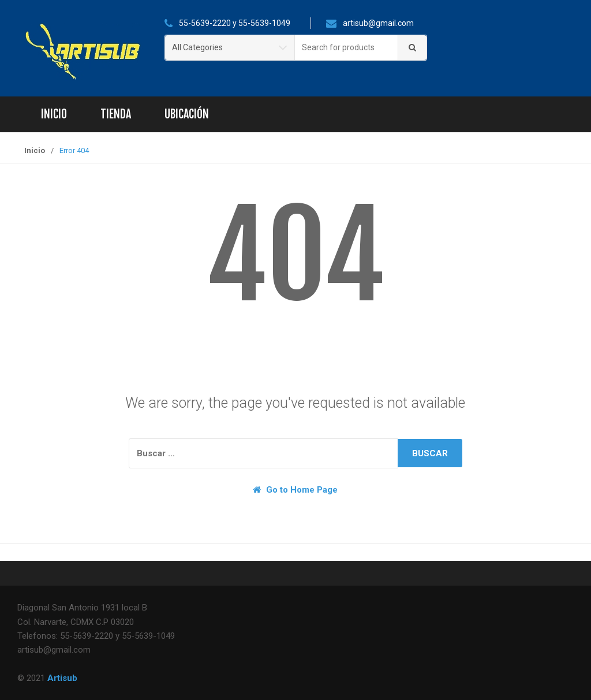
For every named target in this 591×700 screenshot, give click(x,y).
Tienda (116, 114)
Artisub (62, 678)
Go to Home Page (295, 490)
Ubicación (187, 114)
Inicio (54, 114)
